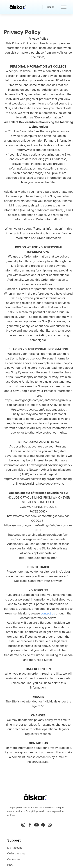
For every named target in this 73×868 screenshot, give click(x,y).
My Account (14, 848)
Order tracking (16, 853)
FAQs (10, 865)
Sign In (50, 7)
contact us (48, 613)
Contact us (14, 859)
